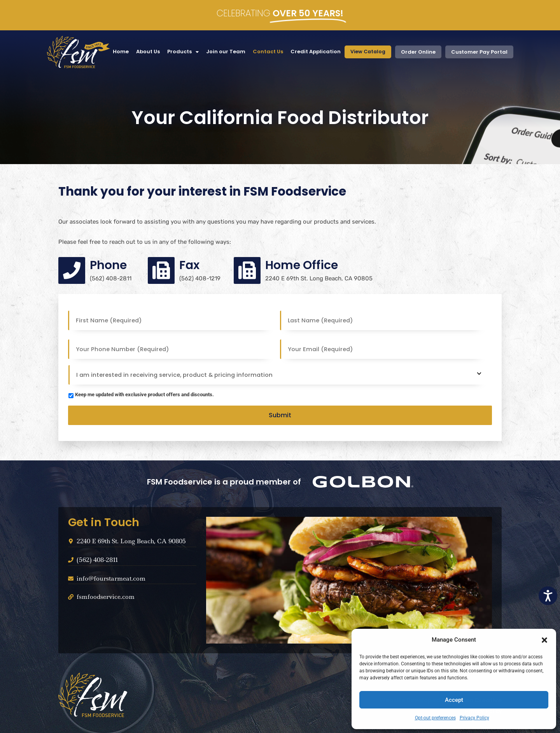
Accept (454, 700)
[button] (544, 640)
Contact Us (266, 52)
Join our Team (224, 52)
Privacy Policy (474, 718)
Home (119, 52)
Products (181, 52)
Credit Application (314, 52)
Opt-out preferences (435, 718)
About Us (146, 52)
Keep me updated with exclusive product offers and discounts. (144, 394)
